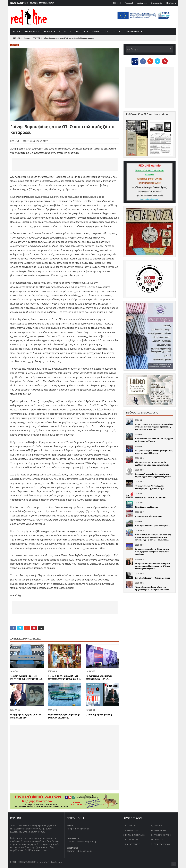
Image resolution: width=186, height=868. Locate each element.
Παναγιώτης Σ (132, 844)
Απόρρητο (142, 3)
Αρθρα (96, 31)
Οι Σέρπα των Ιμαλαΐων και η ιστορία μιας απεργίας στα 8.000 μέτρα (154, 452)
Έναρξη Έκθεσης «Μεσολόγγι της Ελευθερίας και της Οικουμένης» (150, 487)
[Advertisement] (65, 165)
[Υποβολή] (170, 49)
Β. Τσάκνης (131, 826)
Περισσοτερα (132, 31)
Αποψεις (37, 38)
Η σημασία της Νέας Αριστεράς (149, 516)
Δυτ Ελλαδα (31, 31)
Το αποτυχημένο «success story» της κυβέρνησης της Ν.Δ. (26, 677)
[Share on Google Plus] (27, 628)
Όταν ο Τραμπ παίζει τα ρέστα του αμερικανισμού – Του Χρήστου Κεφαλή (152, 588)
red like (81, 31)
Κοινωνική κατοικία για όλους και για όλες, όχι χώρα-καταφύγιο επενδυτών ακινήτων (152, 552)
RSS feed (117, 3)
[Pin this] (34, 628)
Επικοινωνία (157, 3)
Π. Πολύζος (157, 840)
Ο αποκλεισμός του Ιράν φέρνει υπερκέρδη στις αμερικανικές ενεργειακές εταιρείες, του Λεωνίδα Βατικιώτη (154, 427)
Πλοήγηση (171, 3)
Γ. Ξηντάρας (157, 826)
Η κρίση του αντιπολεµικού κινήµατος (152, 526)
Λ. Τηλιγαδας (132, 840)
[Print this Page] (41, 628)
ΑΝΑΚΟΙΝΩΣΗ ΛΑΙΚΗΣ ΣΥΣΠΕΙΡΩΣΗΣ (151, 498)
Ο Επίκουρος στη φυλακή (99, 715)
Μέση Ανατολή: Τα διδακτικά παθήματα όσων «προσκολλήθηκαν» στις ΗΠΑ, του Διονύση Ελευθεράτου (153, 566)
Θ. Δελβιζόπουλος (135, 835)
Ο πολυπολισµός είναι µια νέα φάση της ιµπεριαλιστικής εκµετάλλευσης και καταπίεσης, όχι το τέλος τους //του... (153, 537)
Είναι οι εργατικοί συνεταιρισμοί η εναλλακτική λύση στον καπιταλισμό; (152, 464)
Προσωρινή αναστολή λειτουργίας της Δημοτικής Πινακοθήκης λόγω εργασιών (153, 475)
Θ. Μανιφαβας (159, 830)
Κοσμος (64, 31)
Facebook (129, 3)
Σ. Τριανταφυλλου (161, 844)
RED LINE (17, 38)
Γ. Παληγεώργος (133, 830)
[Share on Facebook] (13, 628)
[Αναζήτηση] (150, 49)
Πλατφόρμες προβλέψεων (147, 507)
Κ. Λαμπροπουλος (161, 835)
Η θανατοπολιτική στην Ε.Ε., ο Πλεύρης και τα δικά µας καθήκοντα (154, 440)
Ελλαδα (48, 31)
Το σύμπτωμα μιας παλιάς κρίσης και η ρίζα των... (99, 677)
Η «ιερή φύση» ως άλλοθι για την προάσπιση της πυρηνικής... (65, 677)
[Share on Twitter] (20, 628)
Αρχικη (16, 31)
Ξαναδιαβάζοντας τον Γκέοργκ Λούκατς (153, 578)
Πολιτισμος (111, 31)
